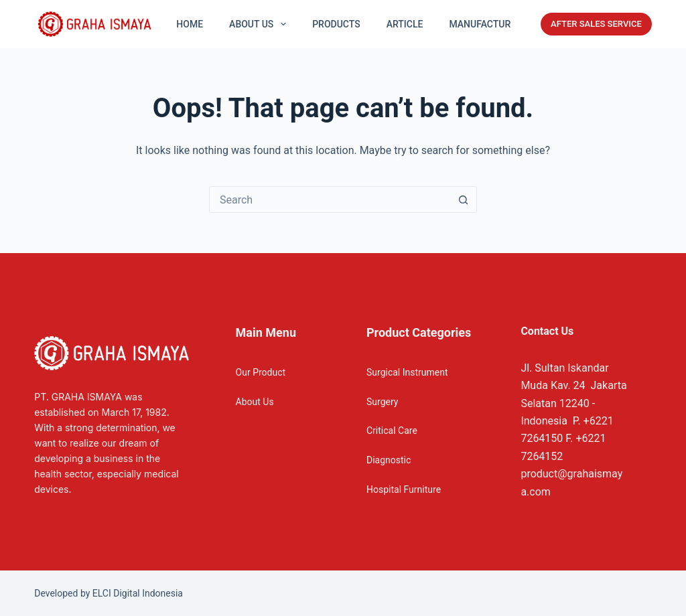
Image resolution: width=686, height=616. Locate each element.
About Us (255, 402)
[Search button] (463, 200)
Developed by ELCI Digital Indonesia (109, 593)
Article (405, 24)
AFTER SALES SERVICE (596, 24)
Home (190, 24)
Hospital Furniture (404, 489)
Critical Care (392, 431)
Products (336, 24)
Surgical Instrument (407, 372)
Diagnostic (389, 460)
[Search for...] (330, 200)
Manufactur (480, 24)
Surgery (382, 402)
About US (260, 24)
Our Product (261, 372)
